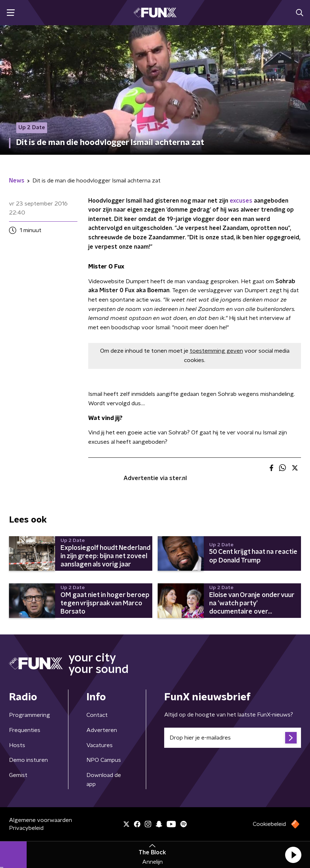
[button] (293, 855)
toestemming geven (216, 351)
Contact (97, 715)
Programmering (30, 715)
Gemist (18, 775)
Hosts (17, 745)
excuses (241, 201)
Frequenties (25, 730)
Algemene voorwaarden (41, 820)
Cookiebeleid (269, 824)
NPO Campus (104, 760)
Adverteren (102, 730)
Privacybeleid (26, 828)
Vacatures (100, 745)
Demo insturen (28, 760)
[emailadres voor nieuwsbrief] (233, 738)
